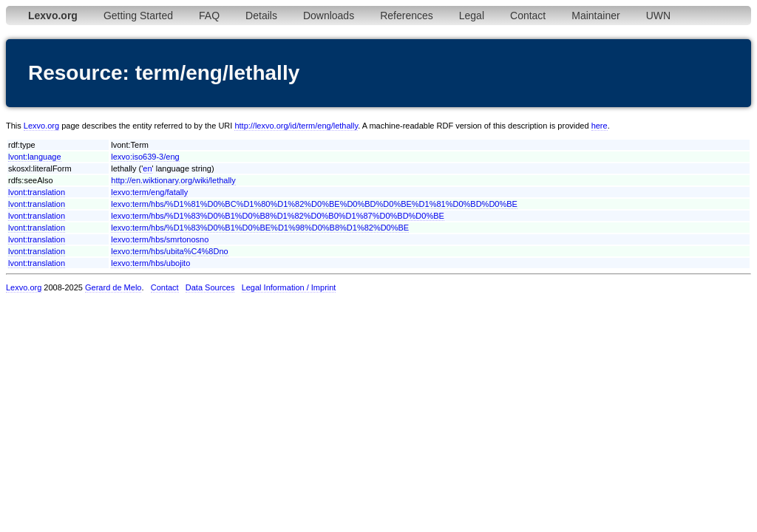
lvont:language (35, 157)
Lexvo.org (41, 126)
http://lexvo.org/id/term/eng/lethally (296, 126)
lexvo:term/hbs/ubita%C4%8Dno (169, 251)
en (147, 168)
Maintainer (595, 16)
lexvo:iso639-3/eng (145, 157)
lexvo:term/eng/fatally (149, 192)
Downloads (329, 16)
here (600, 126)
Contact (528, 16)
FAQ (209, 16)
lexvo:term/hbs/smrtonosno (160, 239)
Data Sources (210, 287)
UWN (658, 16)
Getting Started (138, 16)
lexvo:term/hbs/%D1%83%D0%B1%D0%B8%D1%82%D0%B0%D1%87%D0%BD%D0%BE (278, 216)
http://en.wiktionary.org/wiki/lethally (173, 180)
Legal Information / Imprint (289, 287)
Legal (472, 16)
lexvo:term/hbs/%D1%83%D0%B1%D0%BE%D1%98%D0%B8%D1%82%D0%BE (260, 228)
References (407, 16)
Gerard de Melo (113, 287)
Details (261, 16)
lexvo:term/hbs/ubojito (150, 263)
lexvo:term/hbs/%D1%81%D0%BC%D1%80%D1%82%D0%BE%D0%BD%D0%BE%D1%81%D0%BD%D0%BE (314, 204)
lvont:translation (37, 192)
